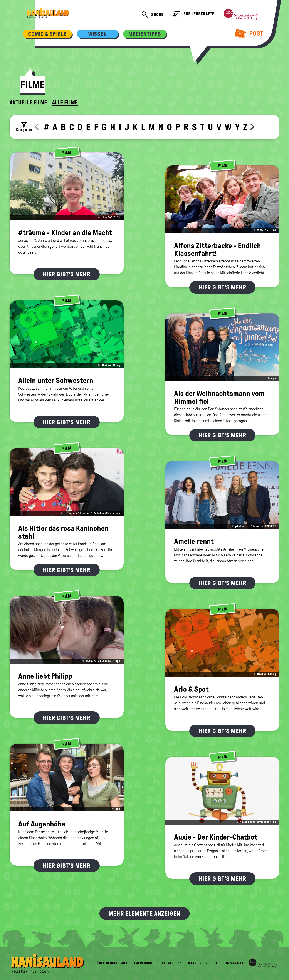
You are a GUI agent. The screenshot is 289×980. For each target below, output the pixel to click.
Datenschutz (171, 963)
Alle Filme (65, 103)
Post (249, 33)
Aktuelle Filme (28, 103)
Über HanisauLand (112, 963)
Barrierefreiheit (203, 963)
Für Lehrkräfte (193, 14)
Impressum (144, 963)
